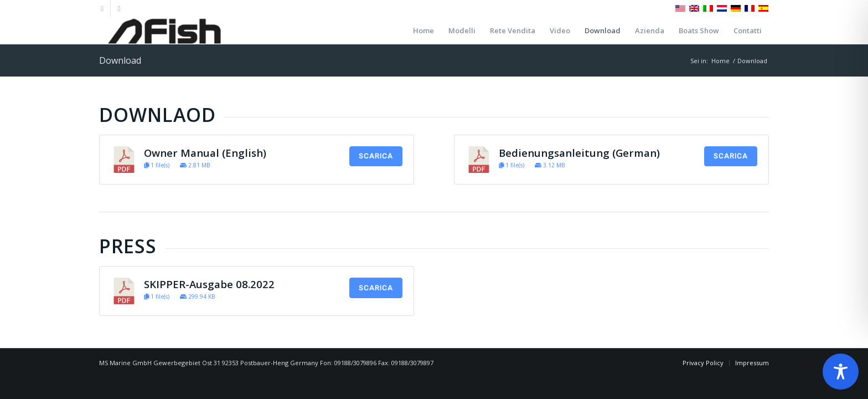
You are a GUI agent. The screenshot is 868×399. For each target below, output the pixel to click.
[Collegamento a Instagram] (119, 8)
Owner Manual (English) (205, 153)
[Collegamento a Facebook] (102, 8)
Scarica (376, 156)
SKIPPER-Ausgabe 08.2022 (209, 284)
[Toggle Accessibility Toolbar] (841, 372)
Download (120, 60)
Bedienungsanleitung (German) (579, 153)
